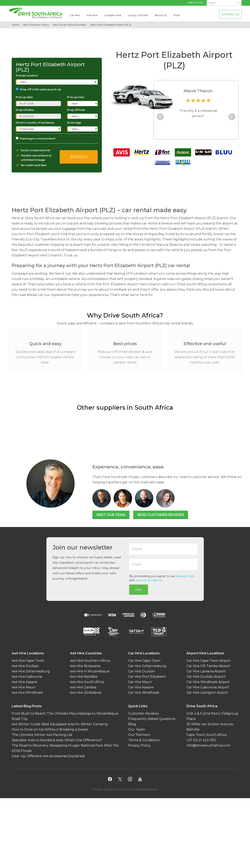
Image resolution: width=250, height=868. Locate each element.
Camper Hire (113, 15)
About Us (161, 15)
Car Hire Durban (142, 671)
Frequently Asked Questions (152, 719)
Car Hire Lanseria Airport (206, 671)
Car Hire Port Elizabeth (147, 676)
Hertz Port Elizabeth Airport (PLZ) (111, 25)
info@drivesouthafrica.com (208, 745)
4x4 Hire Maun (24, 687)
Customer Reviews (143, 713)
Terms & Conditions (149, 580)
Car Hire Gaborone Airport (208, 687)
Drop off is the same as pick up (38, 89)
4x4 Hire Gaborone (27, 676)
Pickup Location (27, 75)
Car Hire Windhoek (144, 692)
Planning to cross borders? (36, 138)
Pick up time (75, 97)
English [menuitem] (211, 3)
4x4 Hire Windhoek (27, 692)
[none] (224, 3)
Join (139, 589)
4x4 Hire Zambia (83, 687)
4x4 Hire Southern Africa (90, 660)
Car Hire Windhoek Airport (208, 682)
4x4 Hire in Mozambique (90, 671)
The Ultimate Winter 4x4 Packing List (42, 735)
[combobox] (57, 82)
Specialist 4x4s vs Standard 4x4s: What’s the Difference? (57, 740)
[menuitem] (224, 3)
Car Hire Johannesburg (147, 666)
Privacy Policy (186, 576)
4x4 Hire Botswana (85, 666)
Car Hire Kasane (141, 687)
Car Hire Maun (140, 682)
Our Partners (139, 735)
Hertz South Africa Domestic (70, 25)
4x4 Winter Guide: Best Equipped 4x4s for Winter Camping (60, 724)
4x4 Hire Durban (25, 666)
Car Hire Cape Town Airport (209, 660)
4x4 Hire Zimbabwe (86, 692)
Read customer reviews (161, 515)
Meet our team (111, 515)
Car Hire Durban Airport (206, 676)
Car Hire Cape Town (144, 660)
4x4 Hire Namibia (84, 676)
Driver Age (74, 123)
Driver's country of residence (35, 123)
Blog (132, 724)
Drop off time (76, 110)
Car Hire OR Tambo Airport (208, 666)
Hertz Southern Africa (36, 25)
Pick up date (24, 97)
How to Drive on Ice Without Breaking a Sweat (50, 729)
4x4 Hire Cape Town (28, 660)
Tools (177, 15)
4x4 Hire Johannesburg (31, 671)
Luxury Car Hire (138, 15)
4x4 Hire (92, 15)
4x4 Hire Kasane (25, 682)
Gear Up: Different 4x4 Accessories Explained (48, 756)
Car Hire (75, 15)
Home (15, 25)
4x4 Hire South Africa (87, 682)
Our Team (137, 729)
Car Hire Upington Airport (207, 692)
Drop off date (25, 110)
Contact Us (230, 14)
